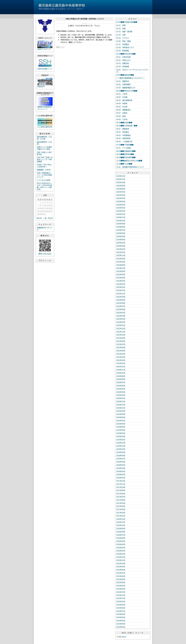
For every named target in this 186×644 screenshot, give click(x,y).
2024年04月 (121, 239)
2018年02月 (121, 474)
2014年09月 (121, 605)
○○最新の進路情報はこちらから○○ (130, 78)
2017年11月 (121, 484)
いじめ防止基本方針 (45, 127)
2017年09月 (121, 490)
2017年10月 (121, 487)
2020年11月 (121, 370)
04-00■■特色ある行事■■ (127, 91)
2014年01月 (121, 627)
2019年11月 (121, 408)
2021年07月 (121, 344)
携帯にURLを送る (45, 254)
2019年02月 (121, 436)
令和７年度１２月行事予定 (44, 153)
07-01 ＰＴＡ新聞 (123, 148)
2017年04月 (121, 506)
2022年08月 (121, 303)
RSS (120, 637)
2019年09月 (121, 414)
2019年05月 (121, 427)
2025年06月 (121, 195)
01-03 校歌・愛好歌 (124, 32)
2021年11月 (121, 332)
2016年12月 (121, 519)
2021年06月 (121, 347)
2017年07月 (121, 497)
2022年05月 (121, 313)
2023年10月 (121, 259)
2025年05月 (121, 198)
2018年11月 (121, 446)
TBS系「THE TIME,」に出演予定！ (45, 166)
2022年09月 (121, 300)
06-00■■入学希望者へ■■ (127, 126)
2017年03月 (121, 509)
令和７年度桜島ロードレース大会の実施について (44, 175)
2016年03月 (121, 548)
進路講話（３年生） (44, 170)
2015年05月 (121, 579)
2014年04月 (121, 621)
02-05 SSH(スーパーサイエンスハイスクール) (133, 71)
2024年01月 (121, 249)
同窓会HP (41, 87)
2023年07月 (121, 268)
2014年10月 (121, 601)
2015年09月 (121, 567)
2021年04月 (121, 354)
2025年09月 (121, 186)
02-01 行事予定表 (123, 57)
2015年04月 (121, 582)
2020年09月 (121, 376)
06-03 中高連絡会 (123, 135)
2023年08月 (121, 265)
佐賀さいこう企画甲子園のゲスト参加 (44, 148)
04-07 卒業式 (122, 113)
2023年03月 (121, 281)
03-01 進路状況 (123, 81)
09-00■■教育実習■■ (125, 154)
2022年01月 (121, 325)
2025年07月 (121, 192)
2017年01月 (121, 516)
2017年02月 (121, 513)
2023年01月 (121, 287)
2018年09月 (121, 452)
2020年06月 (121, 386)
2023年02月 (121, 284)
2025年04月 (121, 201)
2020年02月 (121, 398)
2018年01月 (121, 478)
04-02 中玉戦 (122, 97)
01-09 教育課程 (123, 51)
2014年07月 (121, 611)
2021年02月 (121, 360)
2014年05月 (121, 617)
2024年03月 (121, 243)
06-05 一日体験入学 (124, 141)
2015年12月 (121, 557)
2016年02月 (121, 551)
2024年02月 (121, 246)
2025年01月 (121, 211)
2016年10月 (121, 525)
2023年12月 (121, 252)
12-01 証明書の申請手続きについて (130, 167)
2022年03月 (121, 319)
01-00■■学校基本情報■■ (127, 22)
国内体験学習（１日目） (44, 143)
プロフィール (45, 260)
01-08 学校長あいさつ (125, 47)
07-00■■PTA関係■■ (125, 145)
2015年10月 (121, 563)
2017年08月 (121, 494)
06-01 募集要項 (123, 129)
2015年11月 (121, 560)
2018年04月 (121, 468)
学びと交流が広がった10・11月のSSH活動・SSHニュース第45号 (44, 186)
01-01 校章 (121, 25)
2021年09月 (121, 338)
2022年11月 (121, 294)
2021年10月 (121, 335)
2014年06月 (121, 614)
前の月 (39, 218)
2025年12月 (121, 176)
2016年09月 (121, 528)
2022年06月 (121, 309)
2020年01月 (121, 401)
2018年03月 (121, 471)
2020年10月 (121, 373)
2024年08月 (121, 227)
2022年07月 (121, 306)
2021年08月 (121, 341)
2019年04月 (121, 430)
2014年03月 (121, 624)
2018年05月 (121, 465)
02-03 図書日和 (123, 63)
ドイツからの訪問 (44, 180)
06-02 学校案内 (123, 132)
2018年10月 (121, 449)
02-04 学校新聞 (123, 66)
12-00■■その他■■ (124, 164)
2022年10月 (121, 297)
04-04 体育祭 (122, 103)
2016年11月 (121, 522)
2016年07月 (121, 535)
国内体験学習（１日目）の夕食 (44, 138)
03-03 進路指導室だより (126, 88)
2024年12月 (121, 214)
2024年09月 (121, 224)
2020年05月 (121, 389)
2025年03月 (121, 205)
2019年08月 (121, 417)
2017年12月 (121, 481)
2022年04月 (121, 316)
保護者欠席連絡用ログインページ (45, 108)
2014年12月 (121, 595)
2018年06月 (121, 462)
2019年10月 (121, 411)
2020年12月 (121, 366)
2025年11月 (121, 179)
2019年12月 (121, 405)
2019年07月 (121, 421)
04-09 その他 (122, 119)
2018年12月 (121, 443)
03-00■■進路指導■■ (125, 75)
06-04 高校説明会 (123, 138)
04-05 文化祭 (122, 107)
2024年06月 (121, 233)
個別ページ (60, 47)
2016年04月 (121, 544)
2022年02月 (121, 322)
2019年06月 (121, 424)
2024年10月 (121, 221)
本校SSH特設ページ (45, 69)
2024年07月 (121, 230)
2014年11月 (121, 598)
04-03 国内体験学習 (124, 100)
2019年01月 (121, 440)
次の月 (50, 218)
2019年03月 (121, 433)
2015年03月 (121, 586)
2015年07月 (121, 573)
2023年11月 (121, 255)
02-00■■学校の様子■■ (126, 54)
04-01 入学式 (122, 94)
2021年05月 (121, 351)
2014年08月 (121, 608)
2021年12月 (121, 328)
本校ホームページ (44, 49)
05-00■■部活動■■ (124, 123)
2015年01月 (121, 592)
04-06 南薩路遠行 (123, 110)
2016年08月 (121, 532)
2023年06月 (121, 271)
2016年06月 (121, 538)
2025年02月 (121, 208)
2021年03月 (121, 357)
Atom (124, 637)
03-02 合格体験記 (123, 84)
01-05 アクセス (123, 38)
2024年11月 (121, 217)
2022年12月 (121, 290)
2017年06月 (121, 500)
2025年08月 (121, 189)
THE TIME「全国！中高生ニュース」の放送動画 (45, 159)
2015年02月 (121, 589)
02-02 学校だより (123, 60)
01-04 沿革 (121, 35)
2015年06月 (121, 576)
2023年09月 (121, 262)
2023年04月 (121, 278)
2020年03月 (121, 395)
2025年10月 (121, 182)
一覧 (45, 218)
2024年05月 (121, 236)
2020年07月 (121, 382)
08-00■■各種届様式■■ (126, 151)
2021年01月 (121, 363)
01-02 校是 (121, 28)
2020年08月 (121, 379)
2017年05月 (121, 503)
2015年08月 (121, 570)
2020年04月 (121, 392)
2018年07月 (121, 459)
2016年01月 (121, 554)
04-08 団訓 (121, 116)
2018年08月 (121, 455)
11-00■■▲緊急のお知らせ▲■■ (129, 161)
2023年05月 (121, 274)
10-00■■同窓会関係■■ (126, 157)
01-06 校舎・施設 (123, 41)
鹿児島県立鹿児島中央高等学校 (62, 5)
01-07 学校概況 (123, 44)
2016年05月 (121, 541)
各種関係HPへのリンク (45, 229)
